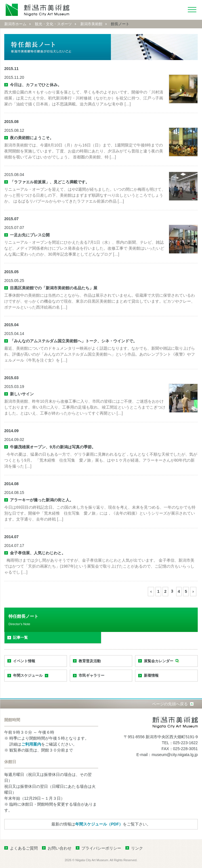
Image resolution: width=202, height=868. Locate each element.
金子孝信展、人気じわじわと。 (38, 553)
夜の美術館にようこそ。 (32, 138)
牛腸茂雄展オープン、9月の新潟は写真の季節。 (53, 447)
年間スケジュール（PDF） (99, 824)
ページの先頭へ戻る (170, 704)
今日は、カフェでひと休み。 (36, 85)
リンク (137, 848)
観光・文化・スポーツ (53, 24)
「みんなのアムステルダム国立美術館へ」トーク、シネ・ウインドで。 (73, 341)
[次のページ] (193, 592)
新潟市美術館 (91, 24)
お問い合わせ (60, 848)
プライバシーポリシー (101, 848)
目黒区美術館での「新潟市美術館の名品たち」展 (54, 288)
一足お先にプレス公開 (30, 235)
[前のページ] (151, 592)
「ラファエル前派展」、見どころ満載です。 (50, 182)
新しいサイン (22, 394)
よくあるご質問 (24, 848)
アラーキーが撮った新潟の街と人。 (42, 500)
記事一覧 (20, 637)
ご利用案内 (31, 744)
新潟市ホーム (15, 24)
